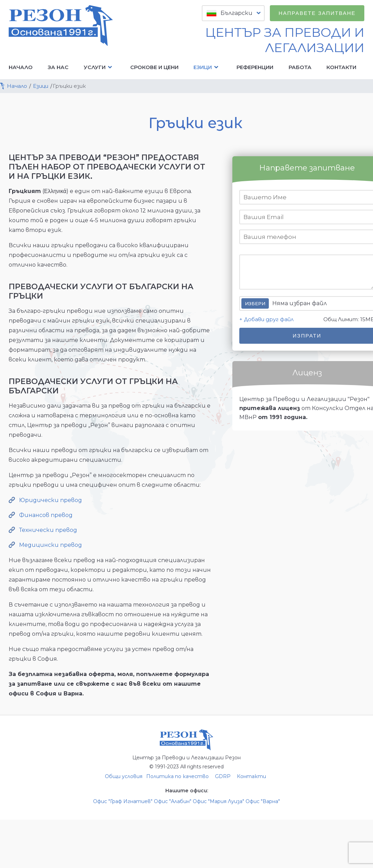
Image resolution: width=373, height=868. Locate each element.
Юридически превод (51, 500)
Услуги (100, 67)
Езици (208, 67)
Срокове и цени (154, 67)
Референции (255, 67)
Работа (300, 67)
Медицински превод (51, 545)
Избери (255, 303)
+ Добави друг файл (266, 319)
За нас (58, 67)
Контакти (341, 67)
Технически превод (48, 530)
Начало (21, 67)
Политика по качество (177, 776)
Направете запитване (317, 13)
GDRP (223, 776)
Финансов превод (46, 515)
